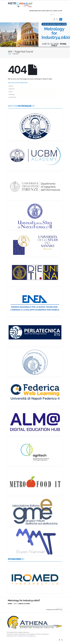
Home (11, 86)
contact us (21, 636)
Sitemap (12, 94)
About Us (12, 89)
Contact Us (13, 97)
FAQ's (11, 92)
